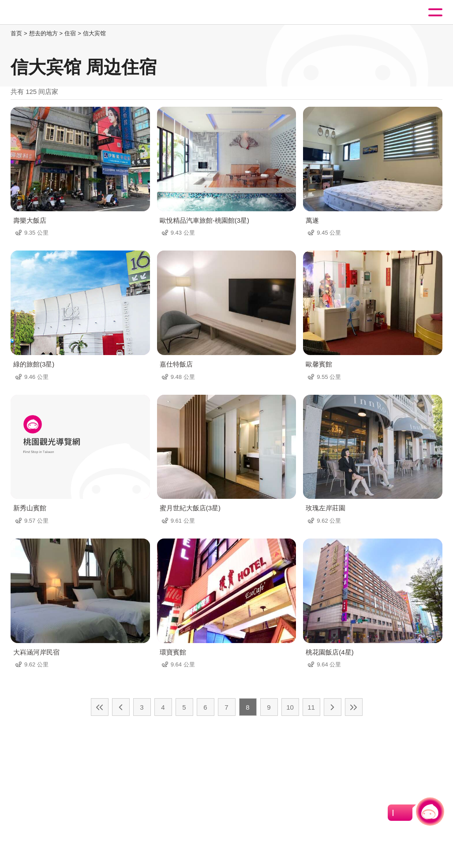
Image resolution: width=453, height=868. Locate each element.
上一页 (121, 707)
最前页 (100, 707)
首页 (16, 33)
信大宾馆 (94, 33)
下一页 (333, 707)
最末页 (354, 707)
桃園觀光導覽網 (43, 13)
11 (311, 707)
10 (290, 707)
